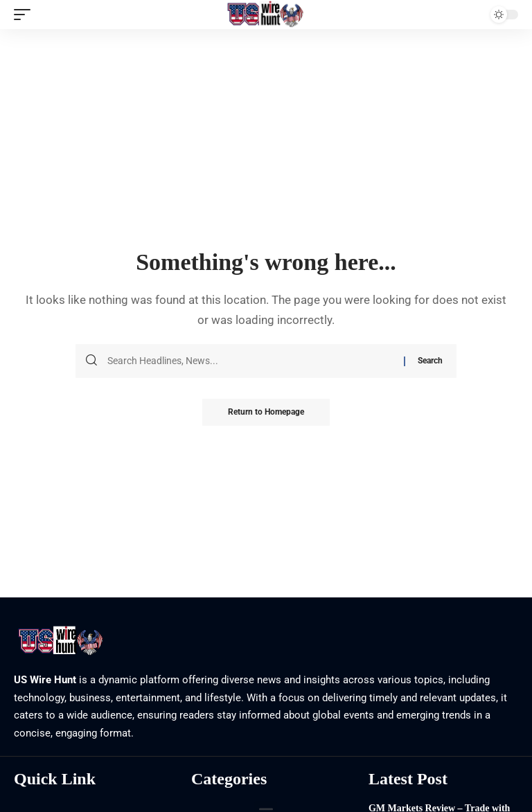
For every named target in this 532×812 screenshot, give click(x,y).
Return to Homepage (266, 413)
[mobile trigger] (26, 15)
